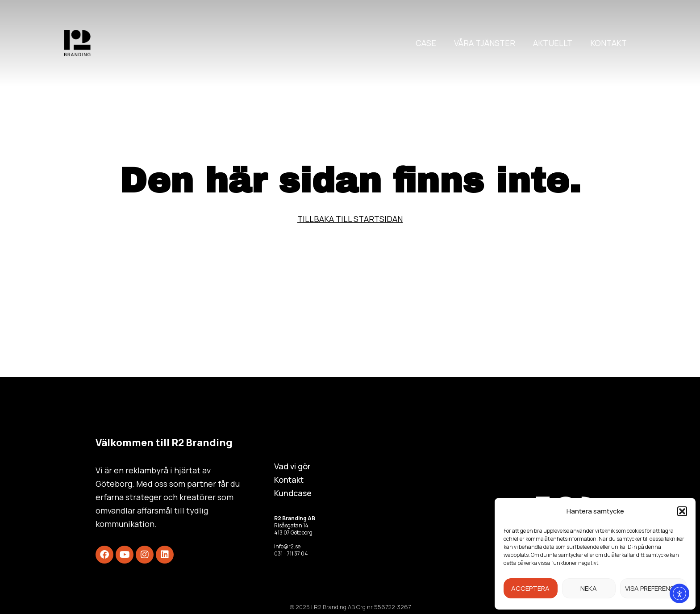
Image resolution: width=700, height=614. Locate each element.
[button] (682, 511)
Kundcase (293, 493)
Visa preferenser (653, 588)
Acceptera (530, 588)
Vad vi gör (292, 466)
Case (426, 43)
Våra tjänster (485, 43)
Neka (589, 588)
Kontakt (608, 43)
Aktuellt (553, 43)
